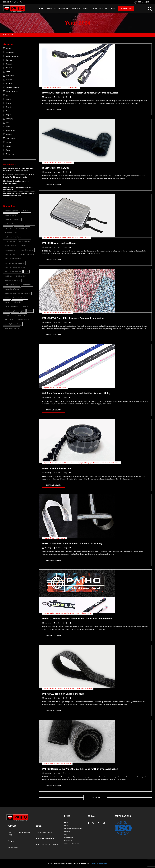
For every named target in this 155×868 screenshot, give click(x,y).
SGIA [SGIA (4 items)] (7, 315)
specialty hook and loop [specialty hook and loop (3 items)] (13, 324)
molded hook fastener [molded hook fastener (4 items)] (12, 289)
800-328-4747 (143, 2)
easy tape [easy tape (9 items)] (30, 224)
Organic (9, 115)
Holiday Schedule (12, 91)
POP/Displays (87, 463)
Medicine (9, 107)
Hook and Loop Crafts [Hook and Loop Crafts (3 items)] (26, 254)
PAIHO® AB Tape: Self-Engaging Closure (63, 694)
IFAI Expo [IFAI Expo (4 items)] (8, 276)
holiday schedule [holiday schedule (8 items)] (11, 250)
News (64, 87)
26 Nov (57, 473)
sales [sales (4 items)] (30, 311)
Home (41, 9)
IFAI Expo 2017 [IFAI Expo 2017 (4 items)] (21, 276)
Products (63, 9)
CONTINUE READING (54, 109)
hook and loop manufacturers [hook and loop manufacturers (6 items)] (15, 267)
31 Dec (57, 97)
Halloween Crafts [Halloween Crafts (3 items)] (11, 233)
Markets (51, 9)
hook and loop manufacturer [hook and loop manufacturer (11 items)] (14, 263)
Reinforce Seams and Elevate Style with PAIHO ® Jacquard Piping (76, 393)
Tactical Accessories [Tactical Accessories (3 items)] (12, 328)
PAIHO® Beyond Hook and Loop (59, 243)
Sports (76, 87)
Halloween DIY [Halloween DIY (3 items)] (10, 241)
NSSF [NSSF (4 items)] (7, 298)
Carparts (9, 60)
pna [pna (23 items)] (23, 311)
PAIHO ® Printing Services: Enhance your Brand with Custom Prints (77, 619)
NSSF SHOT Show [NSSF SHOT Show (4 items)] (20, 298)
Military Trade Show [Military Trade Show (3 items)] (12, 285)
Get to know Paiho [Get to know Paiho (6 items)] (22, 228)
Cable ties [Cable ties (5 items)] (26, 211)
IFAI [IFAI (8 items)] (27, 272)
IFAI (8, 95)
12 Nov (57, 623)
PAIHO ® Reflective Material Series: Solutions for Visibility (72, 544)
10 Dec (57, 322)
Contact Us (126, 9)
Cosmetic (9, 64)
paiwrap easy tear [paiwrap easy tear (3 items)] (11, 311)
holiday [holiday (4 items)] (23, 246)
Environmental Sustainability (74, 829)
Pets (8, 123)
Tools (8, 150)
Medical (64, 313)
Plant (70, 162)
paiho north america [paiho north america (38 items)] (12, 307)
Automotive (10, 52)
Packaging (78, 463)
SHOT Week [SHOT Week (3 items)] (9, 320)
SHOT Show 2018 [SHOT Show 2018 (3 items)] (19, 315)
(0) (65, 97)
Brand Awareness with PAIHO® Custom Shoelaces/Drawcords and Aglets (80, 93)
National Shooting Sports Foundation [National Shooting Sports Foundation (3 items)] (17, 293)
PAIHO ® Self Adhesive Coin (57, 468)
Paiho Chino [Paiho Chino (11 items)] (17, 302)
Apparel (47, 87)
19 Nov (57, 548)
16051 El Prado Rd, (15, 832)
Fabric (52, 237)
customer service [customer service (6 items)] (11, 215)
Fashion (53, 87)
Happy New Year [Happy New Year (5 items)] (11, 246)
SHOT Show (10, 138)
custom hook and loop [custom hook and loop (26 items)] (12, 220)
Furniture (9, 84)
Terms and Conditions (72, 844)
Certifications (107, 9)
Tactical (86, 237)
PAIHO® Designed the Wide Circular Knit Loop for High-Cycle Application (80, 769)
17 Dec (57, 247)
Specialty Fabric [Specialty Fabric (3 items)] (23, 320)
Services (76, 9)
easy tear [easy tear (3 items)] (8, 228)
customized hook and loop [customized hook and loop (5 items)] (14, 224)
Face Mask (10, 76)
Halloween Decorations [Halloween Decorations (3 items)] (13, 237)
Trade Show (115, 463)
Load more (95, 798)
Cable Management (51, 162)
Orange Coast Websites (98, 863)
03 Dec (57, 398)
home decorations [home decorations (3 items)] (27, 250)
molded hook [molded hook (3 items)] (27, 285)
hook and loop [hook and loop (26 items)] (10, 254)
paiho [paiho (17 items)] (7, 302)
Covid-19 (9, 68)
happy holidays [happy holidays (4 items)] (24, 241)
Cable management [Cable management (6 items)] (12, 211)
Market (59, 87)
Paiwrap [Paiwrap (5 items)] (26, 307)
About (94, 9)
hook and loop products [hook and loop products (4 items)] (13, 272)
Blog (85, 9)
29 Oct (57, 773)
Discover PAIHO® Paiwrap (56, 168)
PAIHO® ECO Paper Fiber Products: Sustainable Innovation (73, 318)
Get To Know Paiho (13, 87)
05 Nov (57, 698)
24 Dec (57, 172)
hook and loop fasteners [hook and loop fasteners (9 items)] (13, 259)
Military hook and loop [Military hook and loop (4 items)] (12, 280)
